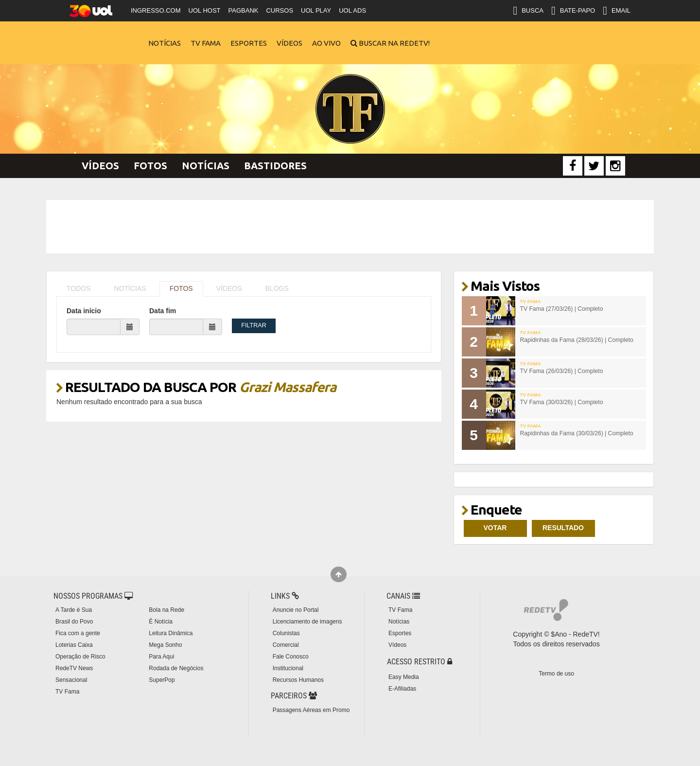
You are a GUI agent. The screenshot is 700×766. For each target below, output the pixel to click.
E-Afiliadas (402, 689)
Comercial (286, 645)
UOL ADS (352, 10)
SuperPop (162, 680)
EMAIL (617, 11)
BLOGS (277, 288)
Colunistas (286, 633)
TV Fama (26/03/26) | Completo (562, 371)
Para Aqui (161, 657)
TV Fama (206, 43)
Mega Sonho (165, 645)
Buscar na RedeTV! (394, 43)
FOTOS (181, 288)
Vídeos (289, 43)
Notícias (165, 43)
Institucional (288, 668)
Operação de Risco (80, 657)
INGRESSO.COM (156, 10)
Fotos (150, 166)
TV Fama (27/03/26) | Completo (562, 309)
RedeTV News (74, 668)
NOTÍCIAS (130, 288)
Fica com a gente (78, 633)
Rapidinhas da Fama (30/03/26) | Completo (577, 433)
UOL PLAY (316, 10)
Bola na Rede (166, 610)
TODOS (79, 288)
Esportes (249, 43)
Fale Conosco (291, 657)
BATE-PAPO (573, 11)
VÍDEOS (229, 288)
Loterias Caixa (74, 645)
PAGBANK (244, 10)
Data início (84, 311)
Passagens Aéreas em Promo (311, 710)
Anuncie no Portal (296, 610)
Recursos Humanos (298, 680)
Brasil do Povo (74, 622)
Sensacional (71, 680)
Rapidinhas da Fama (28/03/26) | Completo (577, 340)
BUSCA (528, 11)
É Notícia (161, 622)
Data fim (163, 311)
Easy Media (404, 677)
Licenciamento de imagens (307, 622)
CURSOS (280, 10)
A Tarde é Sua (74, 610)
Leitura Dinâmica (171, 633)
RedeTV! (105, 37)
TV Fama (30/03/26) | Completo (562, 402)
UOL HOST (205, 10)
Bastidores (275, 166)
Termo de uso (556, 674)
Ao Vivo (326, 43)
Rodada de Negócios (176, 668)
